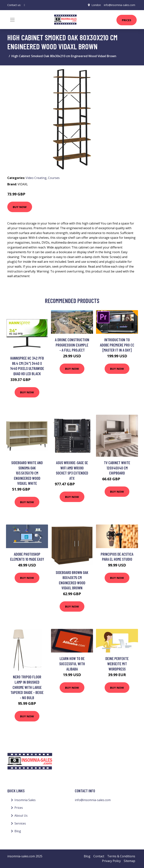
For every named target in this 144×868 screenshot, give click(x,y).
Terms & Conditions (121, 856)
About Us (21, 816)
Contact (99, 856)
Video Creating (36, 178)
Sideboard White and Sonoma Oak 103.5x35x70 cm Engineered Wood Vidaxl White (27, 473)
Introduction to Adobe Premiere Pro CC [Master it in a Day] (117, 345)
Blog (18, 831)
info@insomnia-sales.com (120, 5)
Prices (127, 20)
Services (20, 823)
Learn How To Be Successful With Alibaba (72, 664)
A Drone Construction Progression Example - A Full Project (72, 345)
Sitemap (129, 861)
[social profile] (24, 5)
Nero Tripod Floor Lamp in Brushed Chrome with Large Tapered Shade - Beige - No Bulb (27, 687)
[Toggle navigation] (12, 20)
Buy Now (20, 207)
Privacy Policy (111, 861)
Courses (54, 178)
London (96, 5)
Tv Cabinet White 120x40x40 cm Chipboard (117, 468)
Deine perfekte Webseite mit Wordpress (117, 664)
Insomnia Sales (25, 800)
